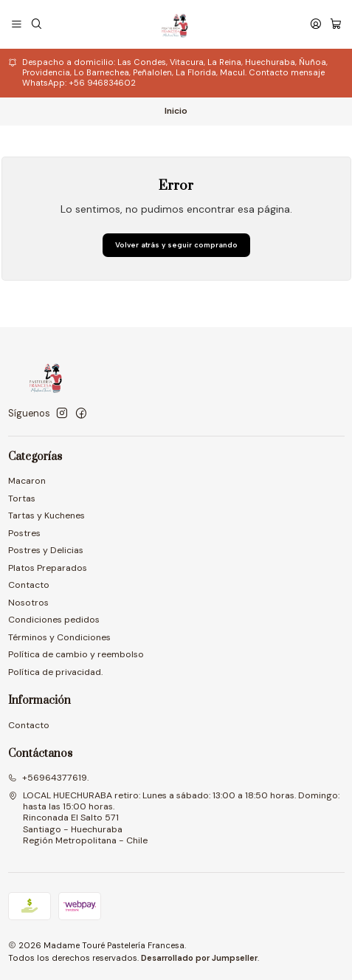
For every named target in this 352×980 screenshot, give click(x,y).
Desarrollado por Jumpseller (199, 958)
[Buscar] (36, 24)
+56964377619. (48, 778)
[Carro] (335, 24)
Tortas (22, 498)
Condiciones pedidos (54, 620)
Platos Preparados (48, 568)
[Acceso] (315, 24)
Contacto (29, 585)
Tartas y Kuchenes (46, 515)
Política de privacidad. (55, 672)
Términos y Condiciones (59, 637)
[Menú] (17, 24)
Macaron (27, 481)
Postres (24, 533)
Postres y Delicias (46, 550)
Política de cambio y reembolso (76, 654)
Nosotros (28, 603)
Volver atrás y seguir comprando (176, 245)
